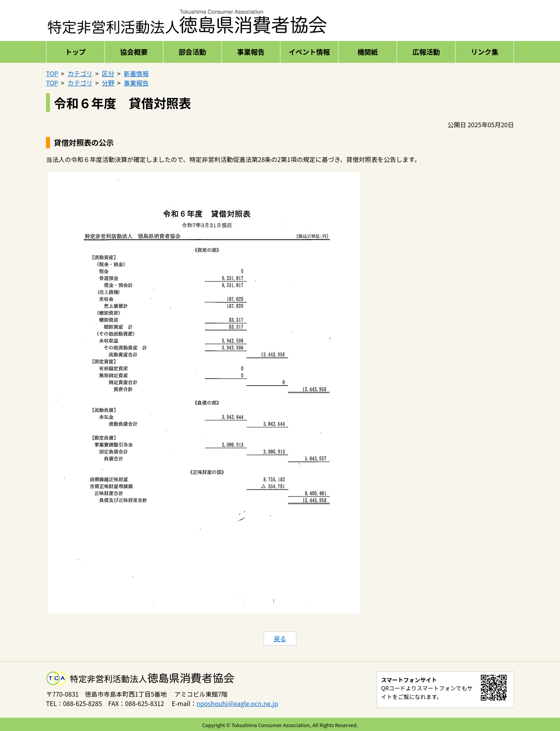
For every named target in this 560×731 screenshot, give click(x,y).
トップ (75, 52)
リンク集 (484, 52)
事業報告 (251, 52)
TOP (52, 73)
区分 (108, 73)
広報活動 (426, 52)
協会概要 (134, 52)
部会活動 (192, 52)
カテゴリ (80, 73)
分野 (108, 83)
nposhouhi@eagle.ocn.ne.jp (237, 703)
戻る (280, 639)
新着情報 (136, 73)
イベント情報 (309, 52)
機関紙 (368, 52)
